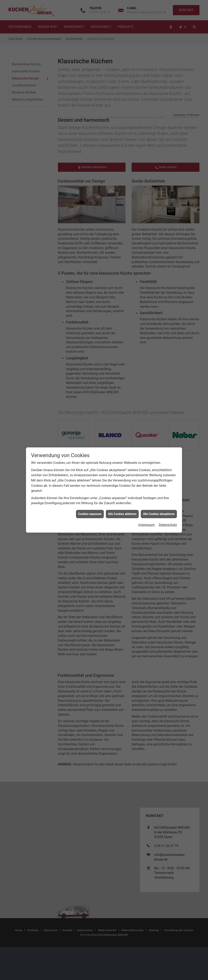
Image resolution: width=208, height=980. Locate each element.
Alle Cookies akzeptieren (159, 514)
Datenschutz (168, 525)
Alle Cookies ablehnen (122, 514)
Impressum (147, 525)
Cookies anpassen (90, 514)
